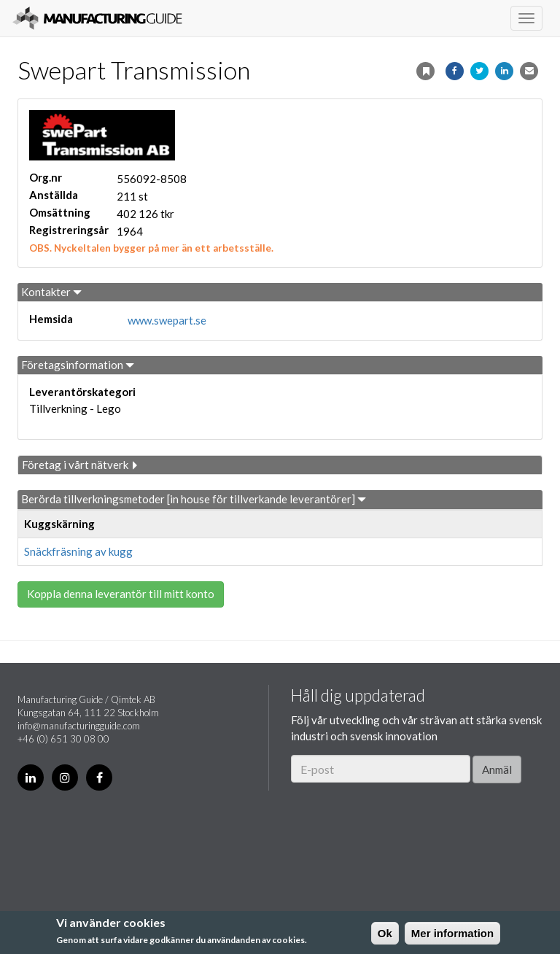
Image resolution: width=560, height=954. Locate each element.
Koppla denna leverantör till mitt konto (121, 594)
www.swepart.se (167, 320)
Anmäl (497, 769)
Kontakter (51, 292)
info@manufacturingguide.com (79, 726)
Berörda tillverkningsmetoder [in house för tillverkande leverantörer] (194, 499)
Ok (385, 933)
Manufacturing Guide (97, 18)
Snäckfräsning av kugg (78, 551)
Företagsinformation (78, 365)
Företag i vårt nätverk (81, 465)
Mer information (452, 933)
